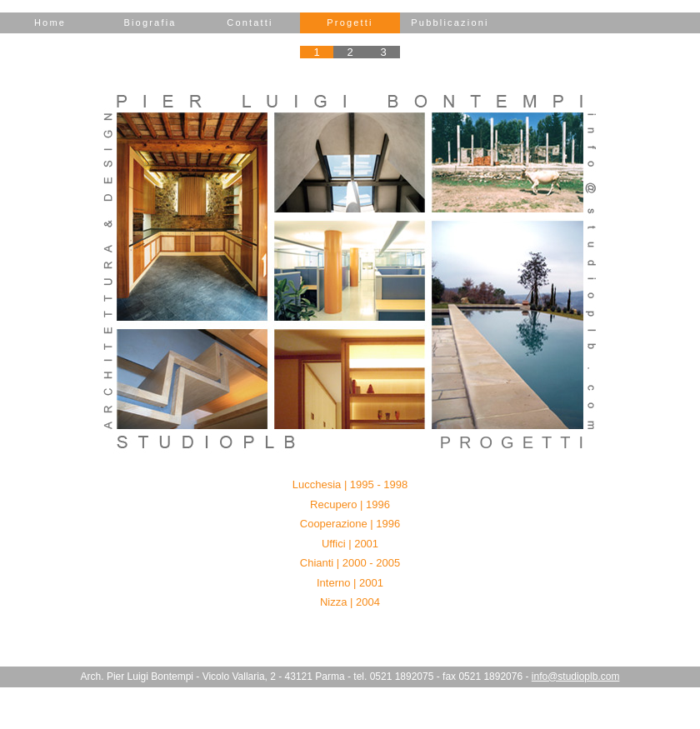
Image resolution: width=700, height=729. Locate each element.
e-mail (592, 271)
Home (50, 22)
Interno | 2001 (350, 583)
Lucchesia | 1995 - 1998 (350, 484)
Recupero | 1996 (350, 504)
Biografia (150, 22)
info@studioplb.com (576, 677)
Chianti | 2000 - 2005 (350, 563)
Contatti (250, 22)
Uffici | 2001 (350, 544)
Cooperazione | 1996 (350, 524)
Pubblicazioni (450, 22)
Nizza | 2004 (350, 602)
